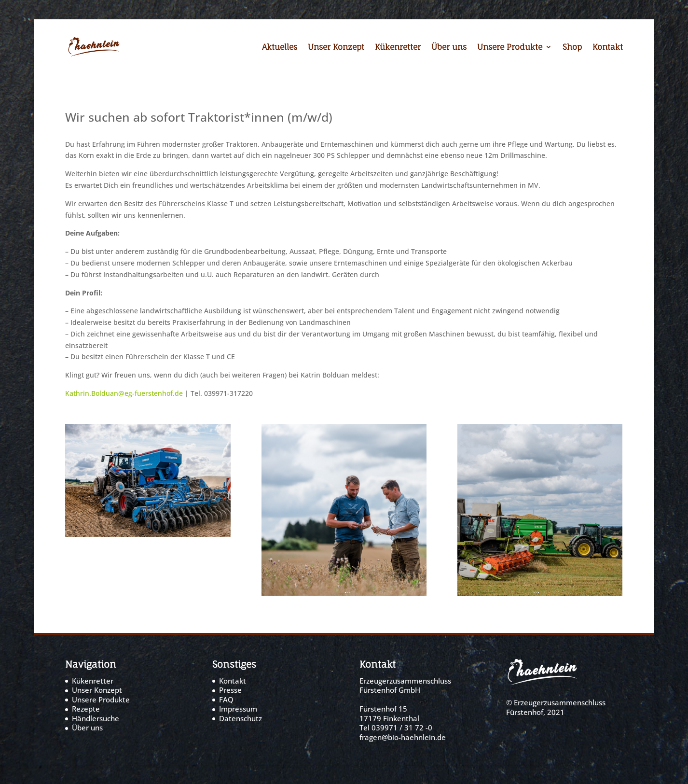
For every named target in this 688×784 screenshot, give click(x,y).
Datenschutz (241, 718)
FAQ (226, 700)
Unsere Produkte (510, 48)
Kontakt (608, 48)
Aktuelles (280, 48)
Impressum (238, 709)
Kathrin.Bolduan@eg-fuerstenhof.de (124, 393)
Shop (572, 48)
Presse (230, 690)
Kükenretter (398, 48)
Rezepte (86, 709)
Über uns (449, 48)
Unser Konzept (336, 48)
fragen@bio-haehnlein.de (403, 737)
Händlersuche (96, 718)
